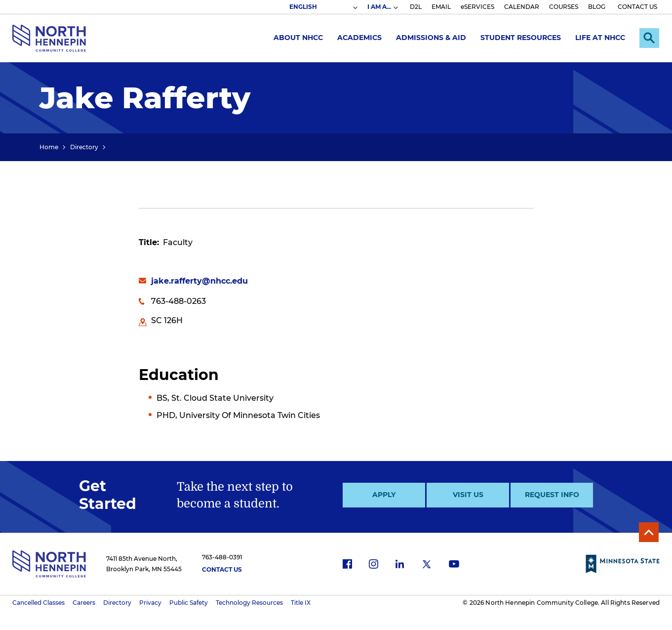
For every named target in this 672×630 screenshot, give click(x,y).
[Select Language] (323, 7)
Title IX (301, 603)
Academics (359, 38)
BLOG (597, 7)
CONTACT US (637, 7)
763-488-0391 (222, 557)
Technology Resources (249, 603)
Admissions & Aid (431, 38)
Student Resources (521, 38)
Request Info (552, 495)
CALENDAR (522, 7)
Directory (84, 147)
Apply (384, 495)
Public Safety (189, 603)
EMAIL (441, 7)
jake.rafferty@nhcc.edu (199, 281)
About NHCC (298, 38)
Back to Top (649, 532)
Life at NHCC (600, 38)
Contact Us (222, 569)
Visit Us (468, 495)
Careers (84, 603)
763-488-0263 (178, 301)
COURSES (564, 7)
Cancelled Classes (39, 603)
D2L (416, 7)
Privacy (150, 603)
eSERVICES (477, 7)
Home (49, 147)
